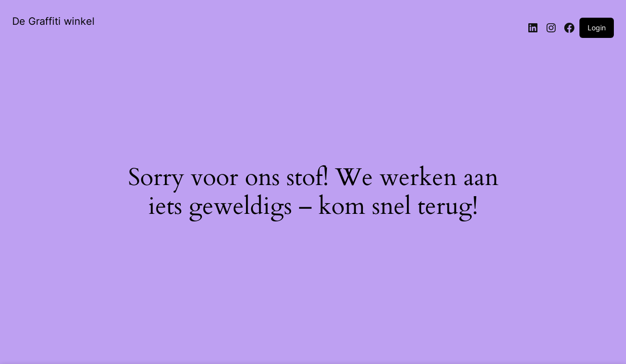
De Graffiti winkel (53, 21)
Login (597, 28)
